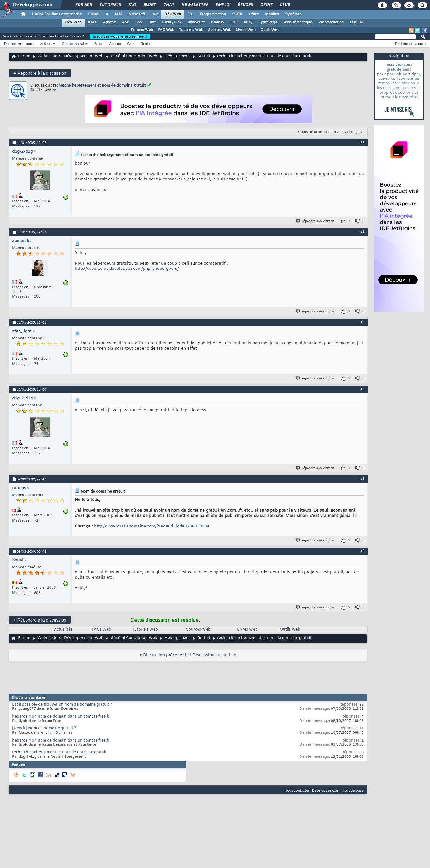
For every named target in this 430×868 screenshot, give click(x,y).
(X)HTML (358, 22)
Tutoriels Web (191, 30)
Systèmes (293, 14)
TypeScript (268, 22)
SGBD (237, 14)
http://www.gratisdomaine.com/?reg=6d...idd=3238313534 (152, 526)
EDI (190, 14)
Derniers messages (19, 44)
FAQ (132, 5)
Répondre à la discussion (40, 73)
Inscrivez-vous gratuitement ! (120, 36)
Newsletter (195, 5)
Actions (46, 44)
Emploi (223, 5)
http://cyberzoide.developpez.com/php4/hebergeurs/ (127, 269)
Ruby (248, 22)
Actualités (63, 630)
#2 (362, 231)
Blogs (149, 5)
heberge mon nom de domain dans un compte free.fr (61, 717)
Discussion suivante (213, 655)
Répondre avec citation (315, 221)
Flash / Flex (172, 22)
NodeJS (217, 22)
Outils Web (270, 30)
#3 (362, 322)
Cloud (93, 14)
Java (155, 14)
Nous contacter (297, 790)
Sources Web (220, 30)
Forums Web (142, 30)
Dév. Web (173, 14)
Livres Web (246, 30)
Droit (266, 5)
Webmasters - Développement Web (70, 56)
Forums (83, 5)
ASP (126, 22)
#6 (362, 551)
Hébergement (177, 56)
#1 (362, 142)
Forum (24, 56)
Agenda (115, 44)
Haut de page (353, 790)
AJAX (92, 22)
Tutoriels (110, 5)
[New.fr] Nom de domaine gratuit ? (44, 728)
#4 (362, 389)
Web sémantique (298, 22)
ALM (118, 14)
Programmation (213, 14)
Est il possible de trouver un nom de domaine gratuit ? (62, 705)
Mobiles (272, 14)
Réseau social (73, 44)
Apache (110, 22)
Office (254, 14)
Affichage (351, 132)
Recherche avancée (410, 44)
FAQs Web (102, 630)
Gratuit (204, 56)
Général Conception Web (134, 56)
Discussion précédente (166, 655)
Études (245, 5)
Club (284, 5)
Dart (152, 22)
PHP (234, 22)
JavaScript (196, 22)
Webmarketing (331, 22)
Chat (168, 5)
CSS (139, 22)
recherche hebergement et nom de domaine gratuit (99, 85)
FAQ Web (166, 30)
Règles (146, 44)
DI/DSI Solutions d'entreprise (57, 14)
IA (106, 14)
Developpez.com (326, 790)
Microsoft (137, 14)
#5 (362, 479)
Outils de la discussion (317, 132)
